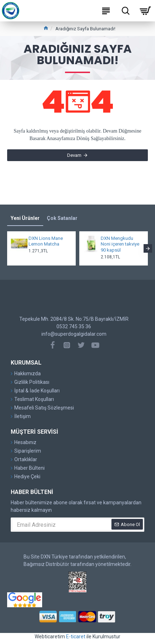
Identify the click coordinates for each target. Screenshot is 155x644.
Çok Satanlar (62, 218)
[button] (148, 248)
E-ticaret (76, 637)
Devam (74, 155)
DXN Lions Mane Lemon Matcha (46, 241)
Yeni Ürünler (25, 218)
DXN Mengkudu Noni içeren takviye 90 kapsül (120, 244)
